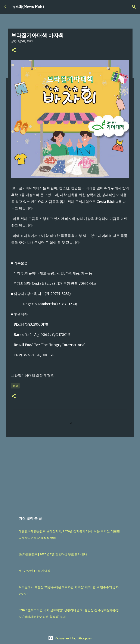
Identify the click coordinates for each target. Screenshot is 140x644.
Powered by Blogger (70, 638)
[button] (14, 50)
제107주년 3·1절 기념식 (35, 571)
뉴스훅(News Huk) (28, 7)
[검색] (134, 7)
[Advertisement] (70, 473)
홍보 (15, 386)
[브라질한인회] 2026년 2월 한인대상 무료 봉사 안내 (53, 554)
